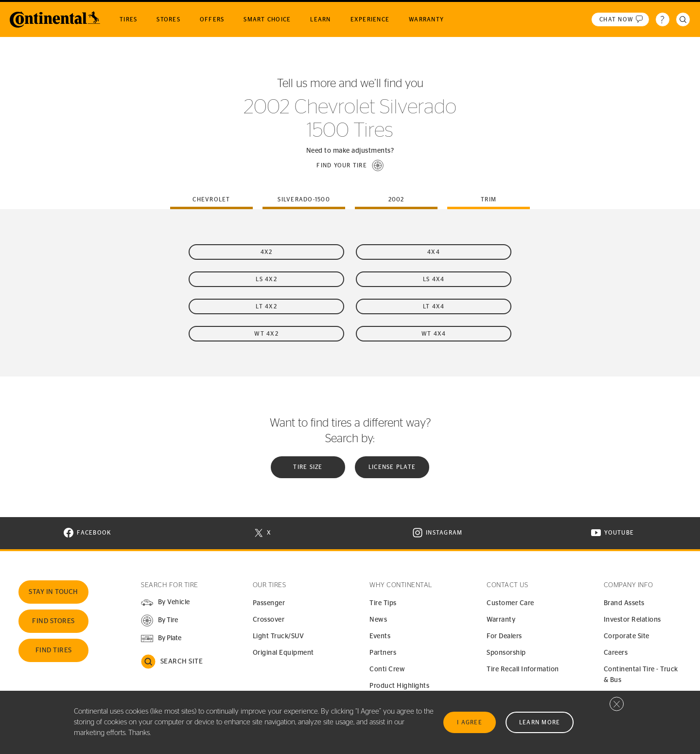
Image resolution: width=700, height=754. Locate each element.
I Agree (470, 722)
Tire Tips (383, 603)
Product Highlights (399, 686)
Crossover (269, 620)
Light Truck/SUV (279, 636)
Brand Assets (624, 603)
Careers (616, 653)
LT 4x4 (434, 306)
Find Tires (54, 650)
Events (380, 636)
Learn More (540, 722)
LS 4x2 (266, 279)
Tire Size (308, 467)
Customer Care (510, 603)
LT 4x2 (266, 306)
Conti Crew (387, 669)
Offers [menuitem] (212, 19)
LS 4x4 (434, 279)
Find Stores (53, 621)
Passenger (269, 603)
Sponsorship (506, 653)
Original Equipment (283, 653)
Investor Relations (632, 620)
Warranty (501, 620)
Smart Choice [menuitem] (267, 19)
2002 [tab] (396, 199)
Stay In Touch (53, 592)
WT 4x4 (434, 334)
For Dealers (504, 636)
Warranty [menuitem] (426, 19)
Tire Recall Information (523, 669)
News (378, 620)
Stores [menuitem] (168, 19)
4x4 (434, 252)
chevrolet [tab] (211, 199)
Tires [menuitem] (128, 19)
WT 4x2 (266, 334)
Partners (383, 653)
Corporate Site (627, 636)
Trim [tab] (489, 199)
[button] (350, 165)
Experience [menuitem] (370, 19)
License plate (392, 467)
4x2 (267, 252)
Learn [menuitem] (320, 19)
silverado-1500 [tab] (304, 199)
